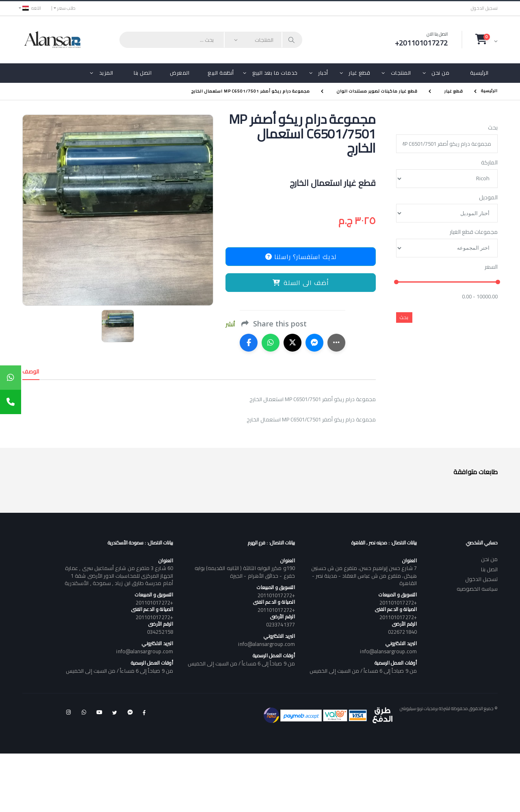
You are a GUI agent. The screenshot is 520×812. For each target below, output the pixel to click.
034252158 (160, 632)
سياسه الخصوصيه (477, 589)
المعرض (180, 73)
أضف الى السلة (301, 283)
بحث (493, 128)
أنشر (230, 325)
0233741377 (281, 624)
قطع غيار (359, 73)
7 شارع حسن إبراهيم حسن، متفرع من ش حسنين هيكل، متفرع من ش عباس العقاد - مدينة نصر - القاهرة (364, 575)
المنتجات (401, 73)
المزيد (106, 73)
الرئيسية (479, 73)
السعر (491, 267)
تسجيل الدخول (484, 8)
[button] (486, 39)
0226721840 (402, 632)
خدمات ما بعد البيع (275, 73)
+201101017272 (398, 603)
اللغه (32, 8)
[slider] (396, 282)
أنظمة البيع (221, 73)
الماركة (489, 163)
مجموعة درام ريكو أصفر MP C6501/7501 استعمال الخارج (251, 91)
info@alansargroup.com (388, 651)
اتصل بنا (143, 73)
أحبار (323, 73)
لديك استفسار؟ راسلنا (301, 257)
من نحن (440, 73)
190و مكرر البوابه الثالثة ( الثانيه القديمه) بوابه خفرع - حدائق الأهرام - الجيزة (245, 572)
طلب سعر (66, 8)
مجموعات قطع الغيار (474, 232)
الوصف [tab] (31, 371)
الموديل (488, 198)
